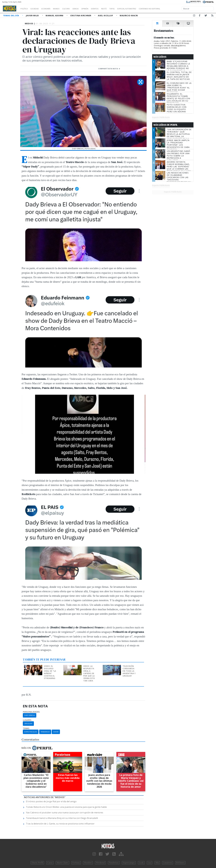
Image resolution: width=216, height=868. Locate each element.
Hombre (88, 863)
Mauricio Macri (129, 15)
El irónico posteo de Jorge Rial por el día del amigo (51, 801)
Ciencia (85, 9)
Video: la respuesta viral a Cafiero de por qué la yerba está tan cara (89, 673)
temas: (26, 728)
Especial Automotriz (145, 9)
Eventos (108, 9)
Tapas (127, 9)
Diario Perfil (37, 863)
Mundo (63, 9)
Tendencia (45, 732)
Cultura (74, 9)
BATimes (180, 863)
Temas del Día (11, 15)
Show (56, 732)
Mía (157, 863)
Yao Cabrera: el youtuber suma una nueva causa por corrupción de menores (65, 813)
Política (25, 9)
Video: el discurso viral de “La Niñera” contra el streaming (50, 672)
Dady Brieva (30, 715)
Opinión (96, 9)
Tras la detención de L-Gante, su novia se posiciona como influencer (60, 824)
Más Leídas (160, 57)
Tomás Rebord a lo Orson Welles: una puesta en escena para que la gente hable (66, 807)
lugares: (27, 720)
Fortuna (76, 863)
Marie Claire (62, 863)
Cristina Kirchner (81, 15)
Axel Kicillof (106, 15)
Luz (150, 863)
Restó (118, 9)
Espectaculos (31, 732)
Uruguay (28, 723)
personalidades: (31, 712)
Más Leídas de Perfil (166, 125)
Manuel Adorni (55, 15)
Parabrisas (114, 863)
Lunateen (167, 863)
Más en (37, 748)
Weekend (100, 863)
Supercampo (129, 863)
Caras (50, 863)
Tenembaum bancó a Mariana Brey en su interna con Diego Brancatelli (62, 818)
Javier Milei (33, 15)
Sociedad (37, 9)
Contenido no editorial (173, 9)
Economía (50, 9)
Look (141, 863)
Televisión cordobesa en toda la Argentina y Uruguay (129, 671)
